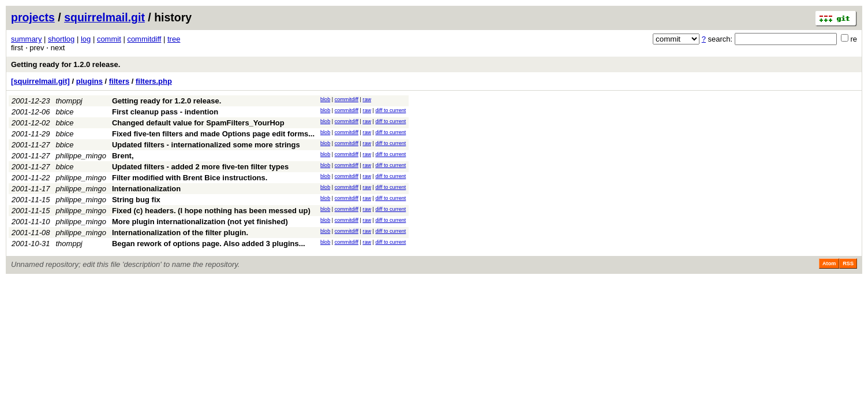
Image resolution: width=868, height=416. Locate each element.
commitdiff (144, 39)
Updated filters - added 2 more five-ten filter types (200, 167)
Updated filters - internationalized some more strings (206, 145)
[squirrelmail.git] (40, 81)
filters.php (154, 81)
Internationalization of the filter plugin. (180, 233)
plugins (89, 81)
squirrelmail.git (104, 17)
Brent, (123, 156)
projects (33, 17)
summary (26, 39)
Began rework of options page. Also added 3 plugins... (209, 244)
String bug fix (136, 200)
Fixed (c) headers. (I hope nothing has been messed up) (211, 211)
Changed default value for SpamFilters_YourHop (198, 123)
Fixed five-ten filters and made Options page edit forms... (213, 134)
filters (119, 81)
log (86, 39)
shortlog (61, 39)
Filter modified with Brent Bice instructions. (190, 178)
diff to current (390, 110)
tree (174, 39)
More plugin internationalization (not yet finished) (200, 222)
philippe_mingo (81, 156)
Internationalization (146, 189)
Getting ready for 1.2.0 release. (66, 64)
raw (367, 99)
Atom (829, 263)
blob (325, 99)
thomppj (69, 101)
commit (109, 39)
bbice (65, 112)
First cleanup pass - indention (165, 112)
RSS (848, 263)
